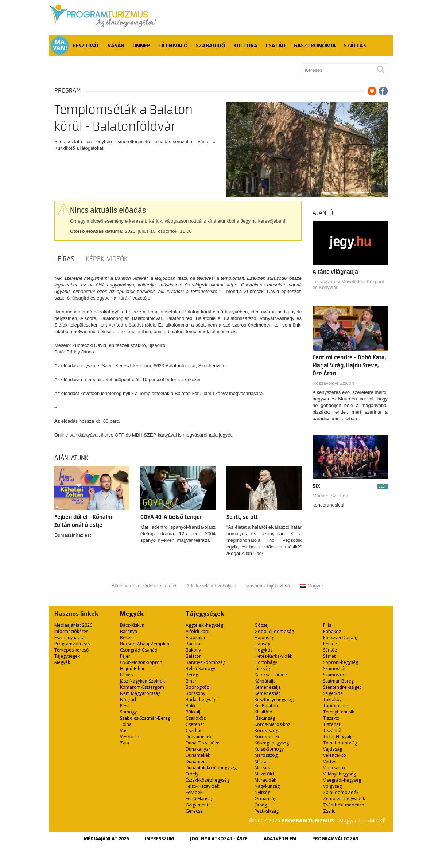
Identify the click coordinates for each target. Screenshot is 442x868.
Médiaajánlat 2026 (73, 625)
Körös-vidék (267, 737)
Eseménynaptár (70, 638)
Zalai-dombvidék (341, 792)
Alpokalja (195, 638)
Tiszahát (332, 724)
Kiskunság (265, 718)
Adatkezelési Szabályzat (212, 586)
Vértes (330, 761)
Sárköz (330, 650)
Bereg (192, 675)
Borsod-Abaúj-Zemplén (145, 644)
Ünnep (141, 45)
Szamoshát (334, 668)
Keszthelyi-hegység (274, 699)
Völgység (332, 786)
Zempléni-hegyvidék (344, 799)
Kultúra (245, 45)
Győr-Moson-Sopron (141, 662)
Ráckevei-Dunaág (341, 638)
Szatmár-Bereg (338, 681)
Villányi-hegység (340, 774)
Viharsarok (334, 768)
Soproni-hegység (341, 662)
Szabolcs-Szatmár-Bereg (145, 718)
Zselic (329, 811)
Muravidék (265, 780)
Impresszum (159, 839)
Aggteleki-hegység (204, 625)
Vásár (116, 45)
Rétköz (330, 644)
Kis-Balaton (266, 706)
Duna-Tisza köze (203, 743)
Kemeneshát (267, 693)
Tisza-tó (331, 718)
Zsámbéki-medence (344, 805)
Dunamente (198, 761)
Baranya (129, 631)
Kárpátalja (265, 681)
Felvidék (194, 792)
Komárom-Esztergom (142, 687)
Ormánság (265, 799)
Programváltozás (72, 644)
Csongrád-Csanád (139, 650)
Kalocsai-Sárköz (271, 675)
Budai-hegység (201, 699)
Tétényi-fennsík (339, 712)
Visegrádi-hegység (342, 780)
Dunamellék (198, 755)
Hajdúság (264, 638)
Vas (124, 730)
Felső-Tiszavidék (202, 786)
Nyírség (262, 792)
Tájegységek (67, 656)
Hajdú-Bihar (132, 668)
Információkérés (71, 631)
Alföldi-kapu (198, 631)
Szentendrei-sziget (342, 687)
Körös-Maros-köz (272, 724)
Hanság (262, 644)
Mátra (261, 761)
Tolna (126, 724)
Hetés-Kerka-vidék (273, 656)
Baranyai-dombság (206, 662)
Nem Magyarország (140, 693)
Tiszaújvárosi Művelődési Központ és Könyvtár (348, 284)
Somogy (128, 712)
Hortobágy (266, 662)
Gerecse (194, 811)
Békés (126, 638)
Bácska (193, 644)
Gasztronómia (315, 45)
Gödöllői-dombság (274, 631)
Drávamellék (199, 737)
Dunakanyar (198, 749)
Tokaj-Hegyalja (338, 737)
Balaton (194, 656)
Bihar (191, 681)
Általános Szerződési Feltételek (145, 586)
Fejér (125, 656)
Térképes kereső (71, 650)
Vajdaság (333, 749)
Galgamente (198, 805)
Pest (124, 706)
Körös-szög (266, 730)
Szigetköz (333, 693)
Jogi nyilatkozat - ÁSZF (219, 839)
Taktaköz (332, 699)
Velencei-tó (335, 755)
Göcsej (262, 625)
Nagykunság (267, 786)
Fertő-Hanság (199, 799)
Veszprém (130, 737)
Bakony (193, 650)
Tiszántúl (332, 730)
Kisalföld (263, 712)
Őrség (261, 805)
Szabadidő (211, 45)
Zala (125, 743)
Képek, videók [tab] (107, 259)
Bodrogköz (197, 687)
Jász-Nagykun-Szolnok (142, 681)
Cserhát (194, 730)
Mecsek (262, 768)
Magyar (312, 586)
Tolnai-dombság (340, 743)
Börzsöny (195, 693)
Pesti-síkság (267, 811)
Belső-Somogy (200, 668)
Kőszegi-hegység (272, 743)
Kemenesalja (268, 687)
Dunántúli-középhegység (211, 768)
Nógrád (128, 699)
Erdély (192, 774)
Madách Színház (330, 496)
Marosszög (266, 755)
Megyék (62, 662)
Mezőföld (264, 774)
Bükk (191, 706)
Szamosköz (335, 675)
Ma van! (60, 45)
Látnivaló (173, 45)
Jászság (262, 668)
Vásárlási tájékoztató (268, 586)
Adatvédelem (280, 839)
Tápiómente (336, 706)
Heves (126, 675)
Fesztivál (86, 45)
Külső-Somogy (269, 749)
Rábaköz (332, 631)
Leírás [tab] (64, 259)
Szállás (355, 45)
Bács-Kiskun (132, 625)
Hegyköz (263, 650)
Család (276, 45)
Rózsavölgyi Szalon (333, 383)
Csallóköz (196, 718)
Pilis (327, 625)
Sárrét (329, 656)
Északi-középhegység (208, 780)
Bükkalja (194, 712)
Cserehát (195, 724)
